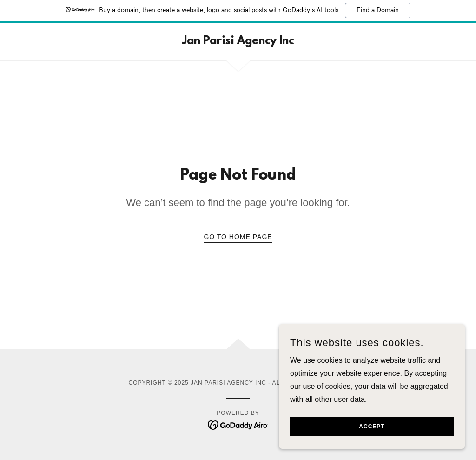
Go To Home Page (238, 237)
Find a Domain (378, 10)
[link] (238, 42)
